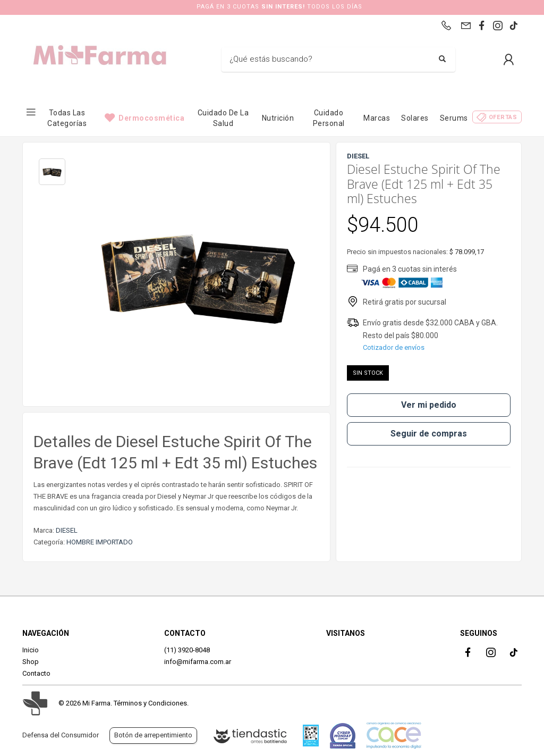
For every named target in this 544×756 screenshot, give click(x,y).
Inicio (31, 650)
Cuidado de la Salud (223, 118)
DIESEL (67, 530)
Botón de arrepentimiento (153, 735)
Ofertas (503, 117)
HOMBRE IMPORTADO (100, 542)
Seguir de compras (429, 434)
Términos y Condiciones (150, 703)
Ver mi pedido (429, 405)
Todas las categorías (67, 118)
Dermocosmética (151, 118)
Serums (454, 118)
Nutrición (278, 118)
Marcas (377, 118)
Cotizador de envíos (394, 347)
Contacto (36, 673)
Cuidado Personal (329, 118)
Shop (31, 662)
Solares (415, 118)
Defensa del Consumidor (61, 735)
